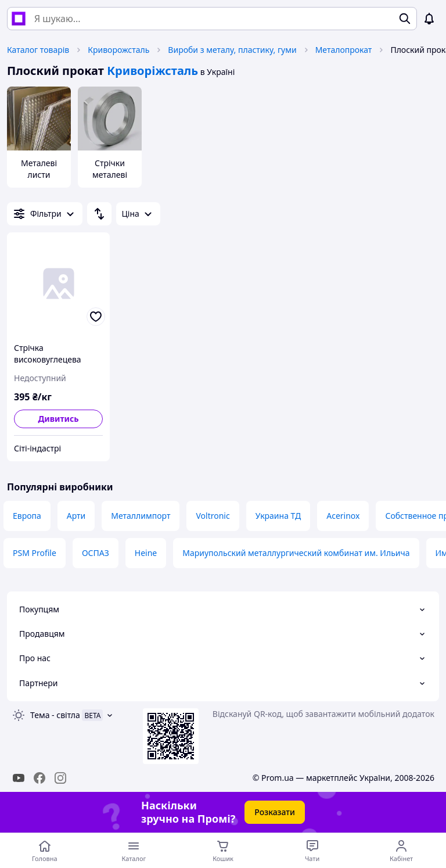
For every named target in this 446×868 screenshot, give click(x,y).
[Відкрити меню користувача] (401, 851)
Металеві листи (39, 169)
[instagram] (60, 778)
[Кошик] (223, 851)
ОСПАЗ (96, 553)
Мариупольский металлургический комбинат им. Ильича (296, 553)
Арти (76, 516)
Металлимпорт (141, 516)
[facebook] (39, 778)
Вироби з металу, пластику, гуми (232, 50)
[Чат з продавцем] (312, 851)
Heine (146, 553)
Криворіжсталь (152, 71)
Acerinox (343, 516)
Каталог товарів (38, 50)
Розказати (275, 812)
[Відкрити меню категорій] (134, 851)
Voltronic (213, 516)
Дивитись (58, 419)
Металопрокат (344, 50)
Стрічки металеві (110, 169)
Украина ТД (278, 516)
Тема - (55, 715)
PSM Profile (35, 553)
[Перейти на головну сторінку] (45, 851)
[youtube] (19, 778)
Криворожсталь (118, 50)
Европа (27, 516)
